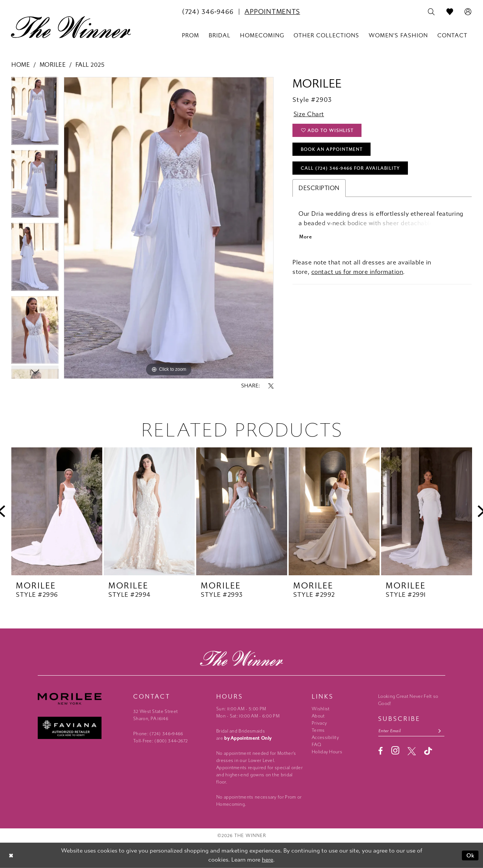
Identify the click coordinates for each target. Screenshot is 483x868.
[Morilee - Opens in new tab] (82, 699)
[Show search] (431, 12)
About (318, 716)
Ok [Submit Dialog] (471, 855)
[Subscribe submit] (440, 731)
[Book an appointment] (272, 12)
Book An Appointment (332, 149)
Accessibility (325, 737)
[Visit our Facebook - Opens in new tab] (381, 751)
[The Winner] (71, 27)
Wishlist (321, 709)
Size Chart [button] (309, 114)
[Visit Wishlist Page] (450, 12)
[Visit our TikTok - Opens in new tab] (428, 751)
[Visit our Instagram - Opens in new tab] (395, 750)
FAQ (316, 745)
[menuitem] (208, 12)
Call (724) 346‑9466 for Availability (350, 168)
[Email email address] (411, 731)
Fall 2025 (90, 65)
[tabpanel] (35, 113)
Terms (318, 730)
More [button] (305, 237)
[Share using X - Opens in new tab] (271, 386)
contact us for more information (357, 272)
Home (21, 65)
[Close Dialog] (11, 855)
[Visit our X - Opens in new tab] (412, 751)
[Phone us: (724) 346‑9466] (208, 12)
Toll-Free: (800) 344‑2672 (161, 741)
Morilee (53, 65)
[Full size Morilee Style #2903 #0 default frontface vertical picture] (169, 228)
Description (319, 188)
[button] (468, 12)
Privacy (319, 723)
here (268, 860)
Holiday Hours (327, 752)
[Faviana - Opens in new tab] (82, 728)
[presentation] (57, 511)
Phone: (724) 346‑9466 (158, 734)
